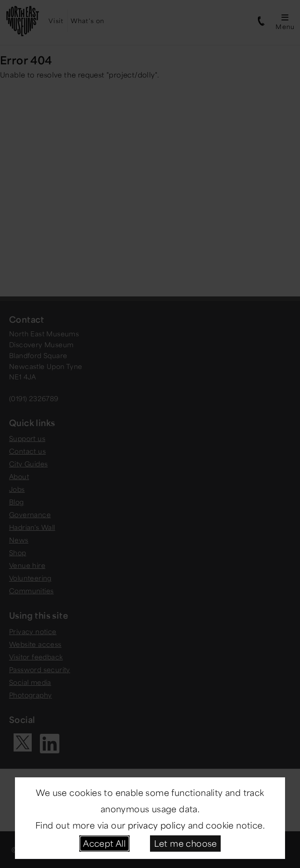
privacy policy (157, 825)
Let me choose (186, 843)
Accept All (104, 843)
